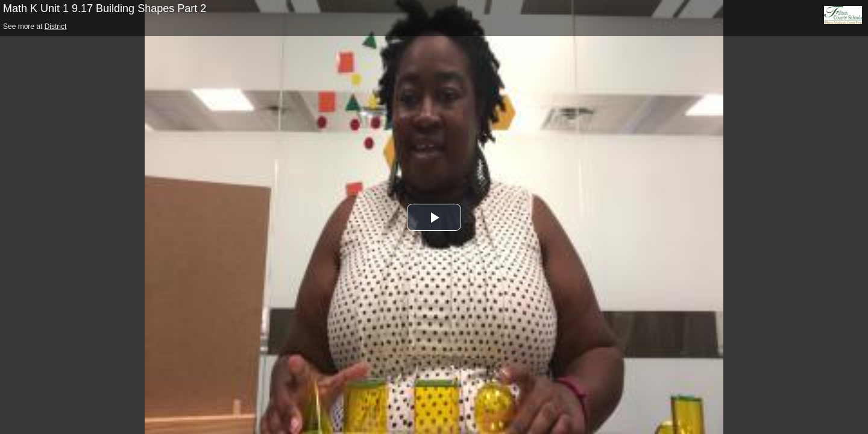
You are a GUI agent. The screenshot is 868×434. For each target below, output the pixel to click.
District (56, 27)
